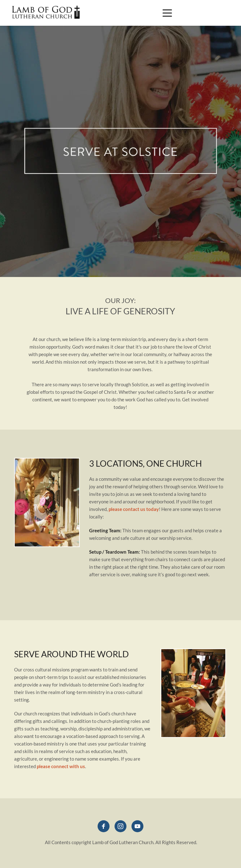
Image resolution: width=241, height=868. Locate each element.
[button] (167, 13)
